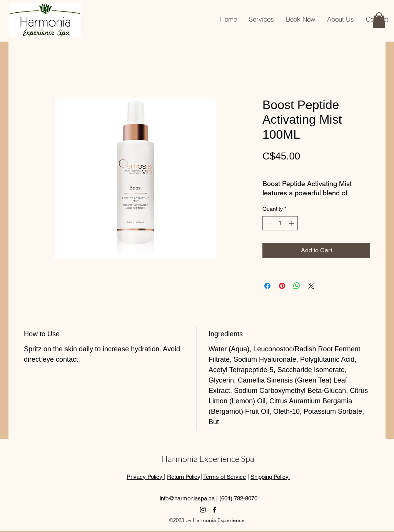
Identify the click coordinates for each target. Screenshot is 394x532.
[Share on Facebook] (267, 286)
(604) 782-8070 (238, 498)
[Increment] (292, 223)
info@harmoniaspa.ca (187, 498)
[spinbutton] (280, 223)
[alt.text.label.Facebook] (214, 510)
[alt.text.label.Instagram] (203, 510)
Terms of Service (225, 477)
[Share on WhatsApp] (297, 286)
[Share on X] (311, 286)
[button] (379, 20)
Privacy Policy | (146, 477)
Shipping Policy (270, 477)
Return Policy (184, 477)
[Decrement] (268, 223)
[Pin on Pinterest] (282, 286)
